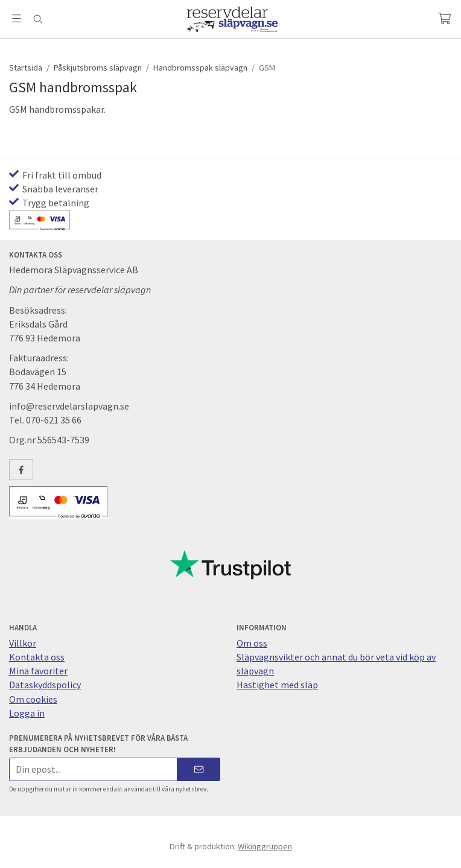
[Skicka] (199, 769)
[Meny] (17, 18)
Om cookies (33, 699)
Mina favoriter (38, 671)
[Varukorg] (444, 18)
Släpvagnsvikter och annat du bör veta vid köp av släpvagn (336, 664)
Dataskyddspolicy (45, 685)
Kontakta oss (37, 657)
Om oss (252, 643)
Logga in (27, 713)
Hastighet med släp (277, 685)
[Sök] (38, 19)
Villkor (23, 643)
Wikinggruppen (265, 846)
